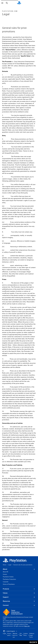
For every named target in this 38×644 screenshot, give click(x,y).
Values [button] (19, 593)
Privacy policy (9, 634)
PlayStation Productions (9, 579)
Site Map (21, 634)
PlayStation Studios (8, 577)
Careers (5, 574)
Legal (10, 565)
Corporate (6, 582)
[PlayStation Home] (19, 3)
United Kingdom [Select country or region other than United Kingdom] (10, 631)
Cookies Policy (26, 634)
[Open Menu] (2, 3)
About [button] (19, 569)
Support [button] (19, 597)
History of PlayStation (9, 584)
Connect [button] (19, 605)
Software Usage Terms (32, 635)
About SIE (5, 572)
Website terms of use (15, 635)
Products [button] (19, 589)
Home (5, 565)
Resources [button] (19, 601)
